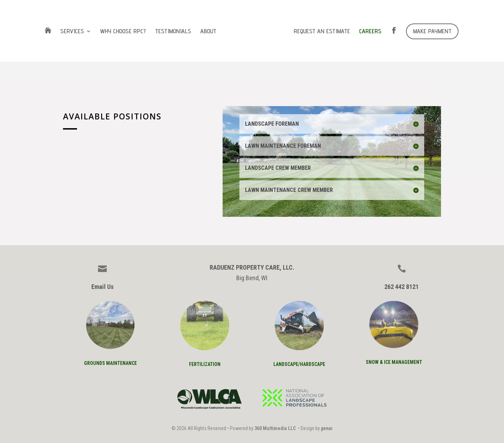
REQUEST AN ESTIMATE (322, 32)
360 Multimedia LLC (275, 428)
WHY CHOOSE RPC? (123, 32)
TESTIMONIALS (173, 32)
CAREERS (370, 32)
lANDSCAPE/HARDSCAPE (299, 364)
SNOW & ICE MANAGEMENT (394, 362)
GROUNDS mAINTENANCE (110, 363)
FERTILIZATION (205, 364)
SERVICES (72, 32)
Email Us (103, 287)
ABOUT (208, 32)
